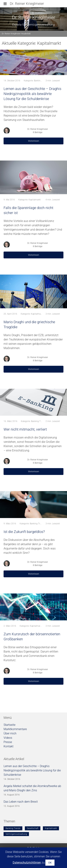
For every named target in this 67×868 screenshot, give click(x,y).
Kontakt (8, 746)
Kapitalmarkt (35, 200)
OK (50, 863)
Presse (8, 742)
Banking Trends (41, 81)
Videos (8, 738)
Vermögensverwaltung (16, 834)
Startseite (9, 725)
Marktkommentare (15, 729)
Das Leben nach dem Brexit (21, 802)
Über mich (10, 733)
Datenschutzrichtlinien (27, 863)
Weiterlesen (34, 141)
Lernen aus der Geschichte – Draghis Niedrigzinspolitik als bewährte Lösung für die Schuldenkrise (32, 770)
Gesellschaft (33, 828)
